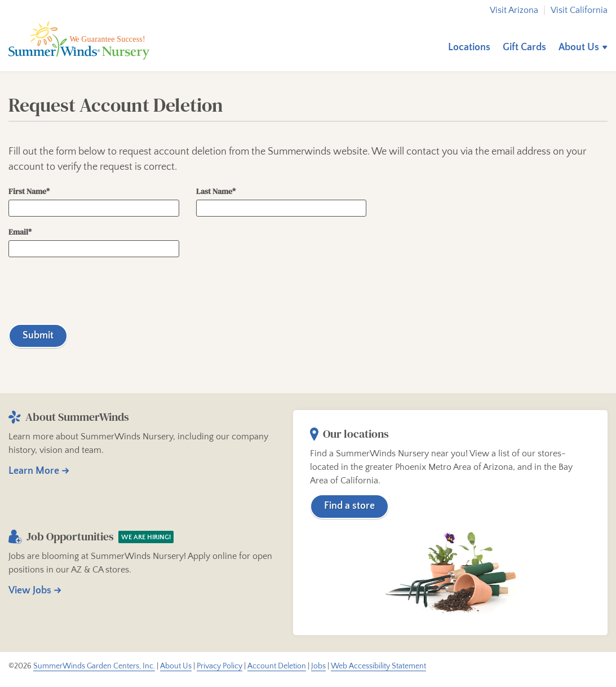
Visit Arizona (514, 10)
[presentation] (94, 290)
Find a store (349, 507)
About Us (579, 47)
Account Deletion (277, 667)
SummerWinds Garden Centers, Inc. (94, 667)
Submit (38, 336)
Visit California (579, 10)
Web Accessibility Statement (378, 667)
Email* (94, 243)
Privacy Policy (220, 667)
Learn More (34, 472)
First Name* (94, 202)
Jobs (318, 667)
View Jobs (30, 591)
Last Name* (282, 202)
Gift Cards (524, 47)
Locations (469, 47)
